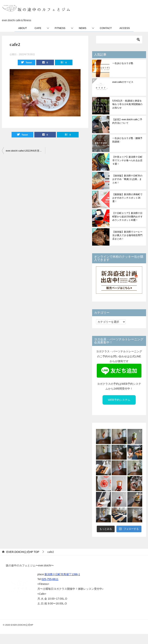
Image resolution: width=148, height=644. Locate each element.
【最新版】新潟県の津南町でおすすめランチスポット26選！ (127, 198)
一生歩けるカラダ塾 (123, 63)
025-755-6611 (50, 579)
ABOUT (23, 28)
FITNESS (60, 28)
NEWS (83, 28)
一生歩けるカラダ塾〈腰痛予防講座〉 (127, 140)
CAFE (38, 28)
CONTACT (106, 28)
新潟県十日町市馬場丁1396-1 (62, 574)
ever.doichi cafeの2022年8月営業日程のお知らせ (25, 151)
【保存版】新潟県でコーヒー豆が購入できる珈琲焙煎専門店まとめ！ (127, 235)
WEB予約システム (119, 400)
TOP (23, 552)
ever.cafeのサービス (123, 82)
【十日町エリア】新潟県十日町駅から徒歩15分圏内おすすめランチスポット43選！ (127, 217)
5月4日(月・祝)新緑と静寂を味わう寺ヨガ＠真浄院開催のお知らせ (127, 104)
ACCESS (125, 28)
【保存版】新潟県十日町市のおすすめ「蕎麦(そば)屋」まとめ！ (127, 179)
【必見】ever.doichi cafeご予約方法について (127, 121)
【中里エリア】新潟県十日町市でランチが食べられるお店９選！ (127, 160)
